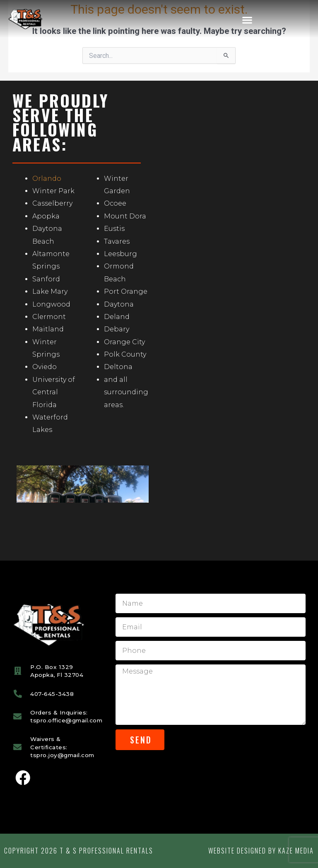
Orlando (47, 179)
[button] (247, 20)
